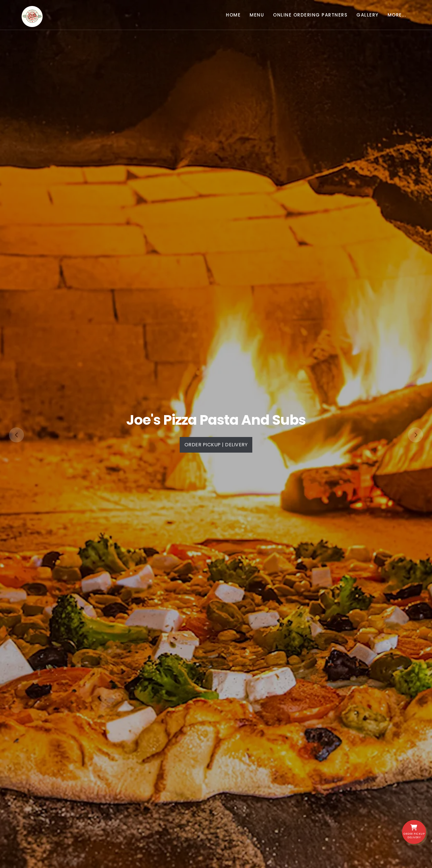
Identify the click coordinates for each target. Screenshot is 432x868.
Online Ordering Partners (310, 15)
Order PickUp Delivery (414, 832)
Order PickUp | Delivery (216, 445)
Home (233, 15)
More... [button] (397, 15)
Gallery (367, 15)
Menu (257, 15)
